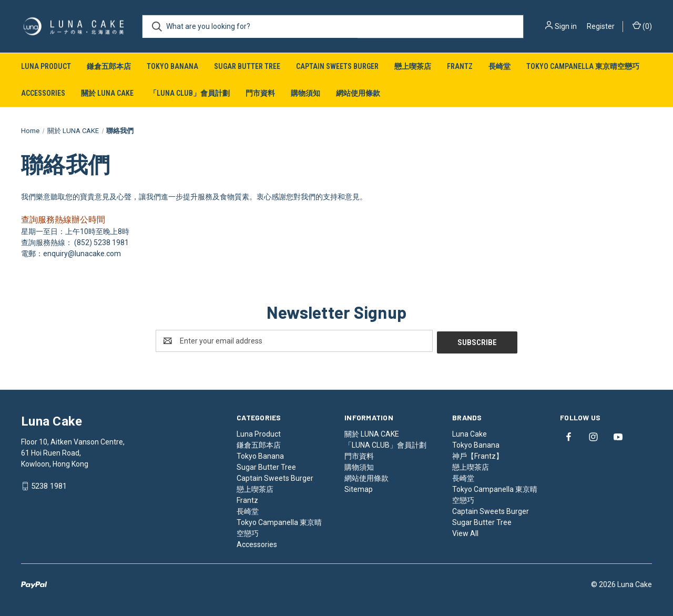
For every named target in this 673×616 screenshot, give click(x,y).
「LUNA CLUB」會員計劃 (190, 93)
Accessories (43, 93)
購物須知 (305, 93)
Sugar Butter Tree (247, 66)
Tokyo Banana (172, 66)
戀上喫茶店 (413, 66)
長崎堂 (499, 66)
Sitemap (359, 488)
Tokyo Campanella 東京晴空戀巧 (583, 66)
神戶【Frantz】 (478, 455)
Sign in (566, 26)
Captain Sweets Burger (337, 66)
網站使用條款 (358, 93)
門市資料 (260, 93)
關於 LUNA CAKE (107, 93)
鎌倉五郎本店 (109, 66)
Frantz (460, 66)
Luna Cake (470, 432)
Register (601, 26)
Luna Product (46, 66)
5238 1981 (49, 485)
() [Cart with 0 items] (642, 26)
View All (465, 532)
